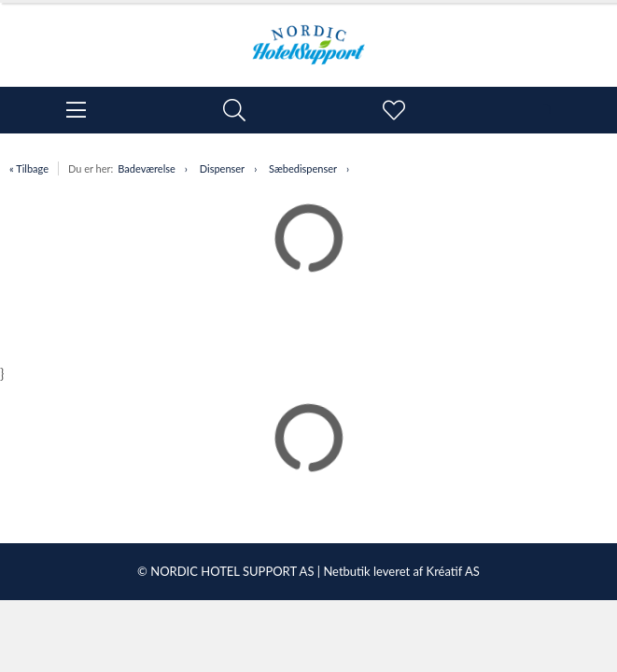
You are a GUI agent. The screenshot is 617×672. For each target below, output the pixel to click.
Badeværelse (147, 168)
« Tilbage (29, 168)
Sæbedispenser (303, 168)
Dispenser (222, 168)
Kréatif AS (453, 571)
